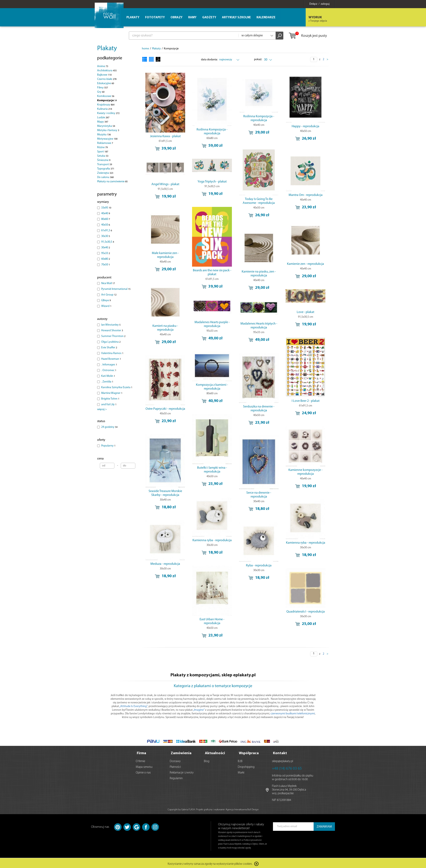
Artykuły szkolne (236, 18)
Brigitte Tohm (110, 399)
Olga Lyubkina (111, 342)
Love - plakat (305, 312)
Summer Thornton (113, 336)
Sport (103, 152)
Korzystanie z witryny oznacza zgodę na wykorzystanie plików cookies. (210, 863)
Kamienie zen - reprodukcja (305, 264)
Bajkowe (104, 75)
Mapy (103, 122)
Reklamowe (105, 143)
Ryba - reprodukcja (259, 566)
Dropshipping (246, 766)
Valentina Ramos (112, 353)
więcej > (102, 409)
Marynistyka (106, 126)
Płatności (175, 766)
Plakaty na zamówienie (112, 182)
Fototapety (155, 18)
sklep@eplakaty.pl (283, 760)
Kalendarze (266, 18)
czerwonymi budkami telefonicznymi (293, 714)
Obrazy (177, 18)
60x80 (106, 259)
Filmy (103, 88)
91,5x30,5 (108, 242)
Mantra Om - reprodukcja (306, 195)
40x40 (106, 213)
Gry (101, 92)
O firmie (140, 760)
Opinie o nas (143, 772)
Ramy (192, 18)
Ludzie (103, 118)
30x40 (106, 248)
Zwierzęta (105, 173)
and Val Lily (109, 405)
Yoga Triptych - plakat (212, 182)
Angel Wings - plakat (165, 184)
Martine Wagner (112, 393)
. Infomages (109, 365)
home (145, 49)
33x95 (106, 208)
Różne (102, 147)
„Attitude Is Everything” (133, 706)
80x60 (106, 219)
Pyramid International (116, 289)
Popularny (108, 446)
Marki (241, 772)
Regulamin (176, 777)
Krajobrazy (106, 105)
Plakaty (107, 49)
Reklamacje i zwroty (182, 772)
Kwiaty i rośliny (108, 113)
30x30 (106, 236)
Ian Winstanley (111, 325)
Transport (105, 165)
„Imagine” (199, 710)
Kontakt (280, 752)
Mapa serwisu (144, 766)
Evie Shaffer (109, 348)
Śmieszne (104, 160)
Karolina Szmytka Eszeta (117, 387)
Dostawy (175, 760)
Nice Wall (108, 283)
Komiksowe (106, 96)
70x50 (106, 265)
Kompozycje (107, 100)
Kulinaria (105, 109)
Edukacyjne (106, 83)
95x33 (106, 253)
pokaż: (258, 59)
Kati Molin (108, 376)
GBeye (106, 300)
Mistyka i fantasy (108, 130)
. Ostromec (109, 370)
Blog (207, 760)
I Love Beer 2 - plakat (306, 401)
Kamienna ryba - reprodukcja (212, 540)
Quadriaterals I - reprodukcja (306, 612)
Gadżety (209, 18)
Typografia (106, 169)
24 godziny (109, 427)
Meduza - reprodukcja (165, 564)
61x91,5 (107, 231)
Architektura (107, 71)
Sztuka (103, 156)
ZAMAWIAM (324, 826)
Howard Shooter (112, 331)
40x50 (106, 225)
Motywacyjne (107, 139)
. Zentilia (107, 382)
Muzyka (104, 135)
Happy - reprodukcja (305, 126)
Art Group (109, 295)
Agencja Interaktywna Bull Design (242, 808)
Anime (103, 66)
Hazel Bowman (111, 359)
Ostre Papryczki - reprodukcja (165, 409)
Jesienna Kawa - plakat (165, 136)
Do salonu (105, 177)
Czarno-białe (107, 79)
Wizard (106, 306)
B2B (240, 760)
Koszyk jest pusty (308, 36)
